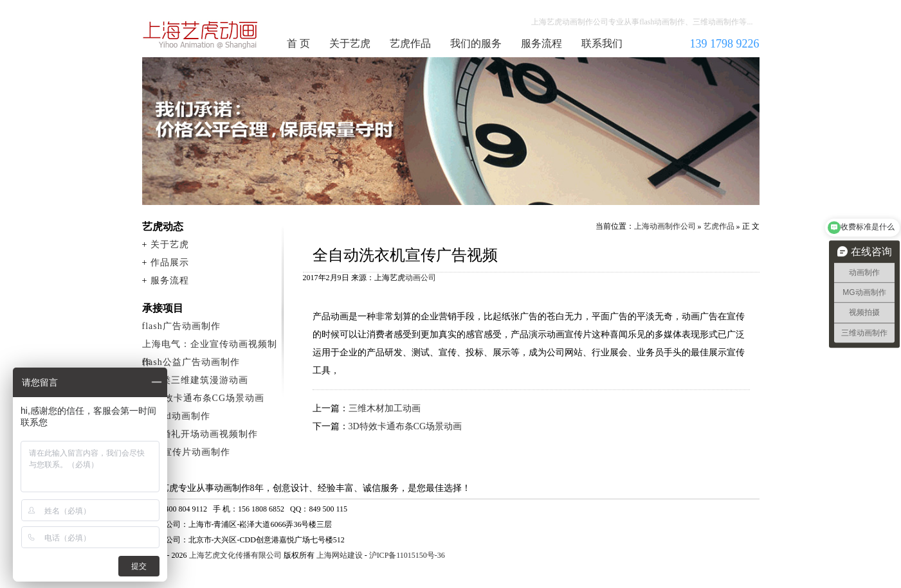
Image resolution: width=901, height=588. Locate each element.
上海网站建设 (340, 555)
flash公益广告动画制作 (191, 362)
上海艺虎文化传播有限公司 (235, 555)
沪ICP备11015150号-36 (407, 555)
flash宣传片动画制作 (186, 452)
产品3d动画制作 (176, 416)
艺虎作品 (410, 43)
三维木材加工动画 (385, 408)
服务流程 (542, 43)
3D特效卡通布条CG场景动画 (405, 426)
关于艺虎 (350, 43)
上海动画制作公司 (201, 35)
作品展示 (170, 263)
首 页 (298, 43)
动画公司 (421, 278)
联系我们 (602, 43)
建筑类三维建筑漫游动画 (195, 380)
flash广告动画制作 (181, 326)
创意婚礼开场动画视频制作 (200, 434)
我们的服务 (476, 43)
